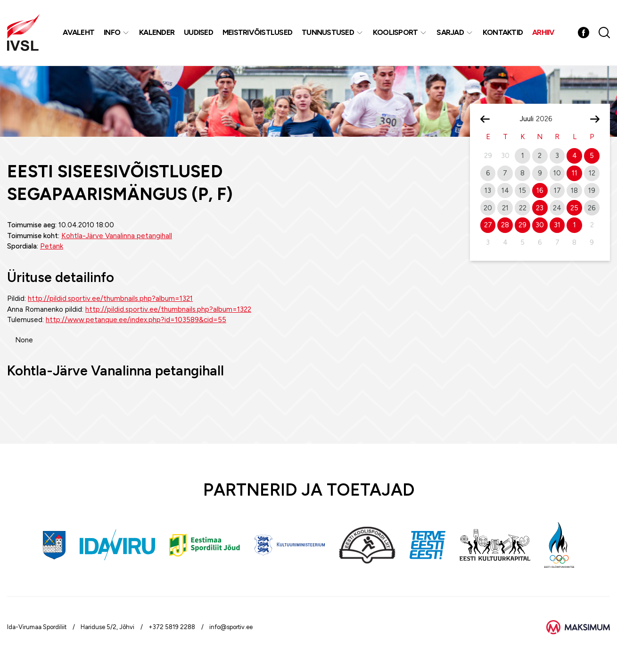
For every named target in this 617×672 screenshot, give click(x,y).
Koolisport (395, 33)
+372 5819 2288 (172, 627)
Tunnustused (328, 33)
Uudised (199, 33)
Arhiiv (544, 33)
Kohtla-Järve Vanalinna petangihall (117, 236)
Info (112, 33)
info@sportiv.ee (231, 627)
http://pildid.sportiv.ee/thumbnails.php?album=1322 (168, 309)
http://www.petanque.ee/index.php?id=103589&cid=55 (136, 320)
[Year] (548, 119)
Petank (52, 246)
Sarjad (451, 33)
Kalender (157, 33)
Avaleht (79, 33)
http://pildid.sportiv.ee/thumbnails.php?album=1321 (110, 299)
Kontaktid (503, 33)
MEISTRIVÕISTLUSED (257, 33)
